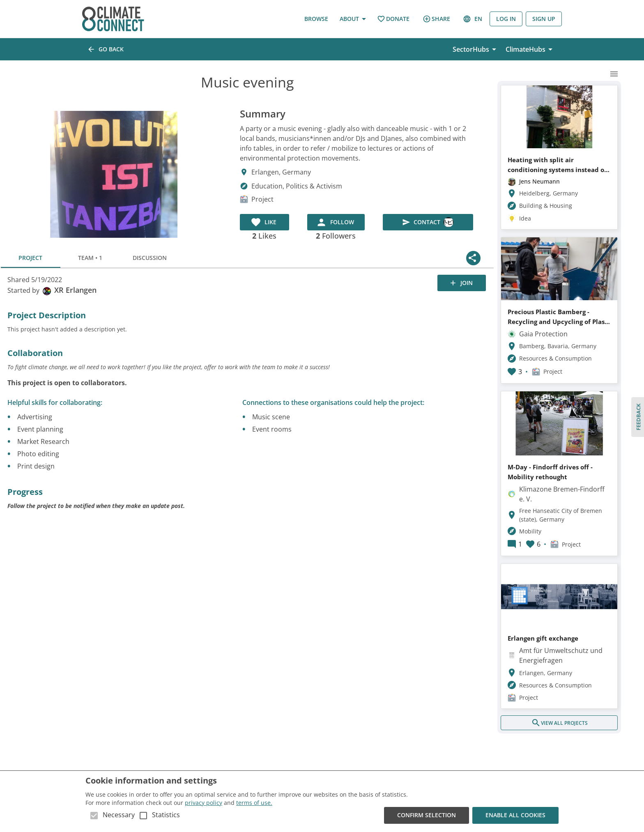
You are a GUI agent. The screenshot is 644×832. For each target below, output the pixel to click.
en (473, 19)
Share (436, 19)
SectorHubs (476, 49)
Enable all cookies (515, 815)
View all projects (559, 723)
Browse (316, 19)
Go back (106, 49)
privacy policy (204, 803)
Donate (393, 19)
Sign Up (544, 19)
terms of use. (254, 803)
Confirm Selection (427, 815)
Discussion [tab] (150, 258)
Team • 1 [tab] (90, 258)
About (353, 19)
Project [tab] (31, 258)
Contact (428, 222)
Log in (506, 19)
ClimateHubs (530, 49)
